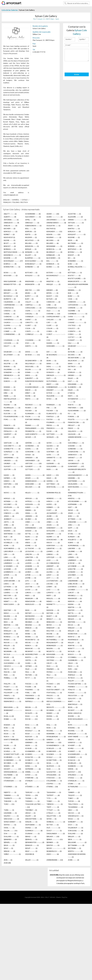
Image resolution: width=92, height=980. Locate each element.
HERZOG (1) (74, 498)
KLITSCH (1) (10, 540)
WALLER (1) (74, 836)
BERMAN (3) (75, 246)
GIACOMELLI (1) (76, 443)
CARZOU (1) (10, 311)
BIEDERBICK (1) (12, 255)
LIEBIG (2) (9, 584)
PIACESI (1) (31, 684)
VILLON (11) (11, 831)
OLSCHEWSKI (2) (12, 663)
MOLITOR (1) (54, 631)
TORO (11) (9, 804)
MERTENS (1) (77, 622)
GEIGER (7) (31, 437)
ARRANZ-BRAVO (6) (56, 223)
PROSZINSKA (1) (12, 698)
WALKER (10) (53, 836)
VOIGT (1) (54, 831)
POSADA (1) (77, 693)
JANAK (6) (9, 516)
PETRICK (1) (75, 678)
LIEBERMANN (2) (75, 581)
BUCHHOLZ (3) (11, 296)
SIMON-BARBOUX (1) (14, 772)
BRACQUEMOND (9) (13, 281)
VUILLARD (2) (75, 834)
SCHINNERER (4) (33, 751)
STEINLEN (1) (35, 782)
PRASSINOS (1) (32, 695)
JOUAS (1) (53, 525)
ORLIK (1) (73, 663)
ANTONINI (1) (11, 220)
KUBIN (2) (73, 543)
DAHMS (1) (53, 343)
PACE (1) (52, 666)
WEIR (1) (75, 839)
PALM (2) (31, 669)
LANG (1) (73, 554)
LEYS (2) (31, 581)
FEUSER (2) (31, 408)
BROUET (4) (11, 293)
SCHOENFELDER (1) (77, 754)
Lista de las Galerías (10, 10)
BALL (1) (30, 229)
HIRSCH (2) (53, 501)
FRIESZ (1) (74, 428)
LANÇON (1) (32, 554)
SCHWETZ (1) (31, 760)
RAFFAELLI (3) (34, 701)
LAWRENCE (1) (75, 560)
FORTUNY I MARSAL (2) (35, 421)
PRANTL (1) (9, 695)
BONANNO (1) (75, 261)
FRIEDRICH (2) (55, 428)
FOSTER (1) (53, 419)
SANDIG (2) (74, 739)
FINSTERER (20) (75, 408)
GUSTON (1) (10, 469)
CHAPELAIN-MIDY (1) (56, 317)
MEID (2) (8, 622)
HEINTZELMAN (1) (78, 488)
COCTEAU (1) (74, 325)
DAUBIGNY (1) (12, 352)
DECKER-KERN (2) (76, 358)
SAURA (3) (10, 745)
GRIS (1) (51, 460)
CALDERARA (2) (12, 302)
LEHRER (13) (32, 572)
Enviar (77, 74)
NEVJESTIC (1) (54, 651)
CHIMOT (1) (75, 319)
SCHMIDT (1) (74, 751)
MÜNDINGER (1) (55, 645)
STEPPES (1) (54, 784)
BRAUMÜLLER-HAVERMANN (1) (78, 286)
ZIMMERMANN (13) (55, 860)
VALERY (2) (31, 816)
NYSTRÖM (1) (54, 657)
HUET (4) (72, 507)
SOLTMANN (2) (11, 775)
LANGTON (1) (32, 557)
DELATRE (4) (11, 364)
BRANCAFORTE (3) (77, 281)
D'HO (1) (30, 343)
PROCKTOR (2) (76, 695)
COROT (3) (56, 336)
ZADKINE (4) (30, 854)
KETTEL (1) (32, 534)
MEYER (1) (54, 625)
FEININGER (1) (54, 405)
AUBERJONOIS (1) (33, 226)
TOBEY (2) (73, 798)
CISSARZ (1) (77, 322)
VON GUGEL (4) (76, 831)
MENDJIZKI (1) (54, 622)
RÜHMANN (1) (53, 734)
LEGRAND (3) (31, 569)
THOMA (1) (31, 798)
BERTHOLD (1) (75, 249)
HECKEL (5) (9, 487)
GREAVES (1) (11, 460)
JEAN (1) (73, 516)
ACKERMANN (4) (33, 214)
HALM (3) (51, 478)
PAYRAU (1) (54, 672)
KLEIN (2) (31, 537)
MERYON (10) (11, 625)
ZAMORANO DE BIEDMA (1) (77, 856)
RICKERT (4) (75, 710)
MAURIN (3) (10, 616)
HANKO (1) (9, 481)
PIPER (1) (51, 687)
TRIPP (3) (53, 807)
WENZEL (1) (10, 842)
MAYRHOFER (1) (34, 616)
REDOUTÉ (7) (56, 707)
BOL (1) (52, 261)
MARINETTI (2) (56, 606)
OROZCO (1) (13, 666)
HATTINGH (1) (53, 484)
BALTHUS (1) (51, 229)
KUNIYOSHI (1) (54, 545)
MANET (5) (10, 601)
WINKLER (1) (32, 845)
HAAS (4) (52, 469)
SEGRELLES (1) (75, 763)
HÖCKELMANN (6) (77, 501)
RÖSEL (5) (30, 728)
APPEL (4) (30, 220)
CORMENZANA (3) (12, 334)
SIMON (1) (73, 769)
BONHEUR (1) (53, 264)
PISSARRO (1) (11, 690)
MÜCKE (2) (32, 643)
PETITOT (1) (57, 679)
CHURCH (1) (13, 322)
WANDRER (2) (10, 839)
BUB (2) (73, 293)
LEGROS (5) (54, 569)
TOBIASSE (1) (10, 801)
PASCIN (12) (10, 672)
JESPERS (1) (53, 519)
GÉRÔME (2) (33, 443)
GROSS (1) (74, 460)
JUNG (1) (74, 525)
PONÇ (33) (30, 693)
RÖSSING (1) (74, 728)
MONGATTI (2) (11, 634)
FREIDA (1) (53, 425)
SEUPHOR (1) (53, 766)
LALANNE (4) (75, 551)
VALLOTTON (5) (54, 816)
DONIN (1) (32, 372)
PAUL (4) (30, 672)
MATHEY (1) (35, 613)
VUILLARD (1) (11, 836)
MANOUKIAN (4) (33, 601)
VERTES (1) (10, 825)
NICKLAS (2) (74, 651)
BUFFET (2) (32, 296)
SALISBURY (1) (35, 739)
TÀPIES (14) (31, 795)
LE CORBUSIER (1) (53, 563)
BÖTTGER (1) (75, 273)
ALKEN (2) (55, 217)
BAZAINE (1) (74, 237)
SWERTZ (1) (10, 792)
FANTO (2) (32, 399)
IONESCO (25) (11, 513)
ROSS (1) (51, 728)
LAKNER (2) (53, 551)
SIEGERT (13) (12, 769)
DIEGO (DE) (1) (32, 366)
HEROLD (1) (9, 498)
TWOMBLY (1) (31, 810)
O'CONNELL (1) (77, 657)
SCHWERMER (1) (12, 760)
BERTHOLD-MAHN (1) (14, 252)
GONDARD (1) (75, 449)
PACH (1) (73, 666)
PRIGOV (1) (53, 695)
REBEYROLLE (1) (75, 704)
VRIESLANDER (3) (56, 834)
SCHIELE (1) (10, 751)
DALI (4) (73, 343)
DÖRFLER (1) (75, 372)
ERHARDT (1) (55, 390)
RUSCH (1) (9, 737)
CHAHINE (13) (53, 314)
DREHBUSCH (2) (12, 375)
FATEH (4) (52, 399)
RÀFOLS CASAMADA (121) (56, 703)
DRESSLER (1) (56, 375)
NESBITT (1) (76, 648)
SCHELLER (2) (54, 748)
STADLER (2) (10, 778)
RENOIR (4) (34, 710)
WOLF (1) (8, 848)
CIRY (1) (52, 322)
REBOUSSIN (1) (11, 707)
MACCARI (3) (10, 595)
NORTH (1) (31, 657)
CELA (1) (53, 311)
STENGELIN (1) (76, 781)
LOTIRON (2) (10, 587)
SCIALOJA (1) (74, 760)
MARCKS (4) (75, 601)
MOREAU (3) (11, 637)
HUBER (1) (32, 507)
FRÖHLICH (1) (10, 431)
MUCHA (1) (11, 643)
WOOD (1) (56, 848)
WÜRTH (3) (75, 851)
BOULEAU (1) (32, 275)
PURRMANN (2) (32, 698)
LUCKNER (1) (78, 590)
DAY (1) (51, 352)
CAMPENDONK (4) (13, 305)
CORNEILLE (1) (34, 334)
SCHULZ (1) (54, 757)
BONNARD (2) (32, 267)
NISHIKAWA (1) (55, 654)
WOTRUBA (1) (74, 848)
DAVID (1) (31, 352)
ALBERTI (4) (10, 217)
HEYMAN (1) (10, 501)
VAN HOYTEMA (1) (33, 819)
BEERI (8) (73, 240)
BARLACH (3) (74, 231)
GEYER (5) (54, 443)
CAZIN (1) (33, 311)
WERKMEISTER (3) (35, 842)
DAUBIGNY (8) (77, 347)
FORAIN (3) (73, 416)
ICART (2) (52, 510)
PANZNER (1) (53, 669)
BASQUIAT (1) (77, 234)
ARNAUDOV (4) (11, 223)
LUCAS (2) (31, 590)
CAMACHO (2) (53, 302)
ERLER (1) (73, 390)
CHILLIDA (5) (54, 319)
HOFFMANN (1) (75, 504)
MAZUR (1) (10, 619)
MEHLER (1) (74, 619)
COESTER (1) (10, 328)
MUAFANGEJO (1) (76, 640)
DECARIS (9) (74, 355)
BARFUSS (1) (31, 231)
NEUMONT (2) (33, 651)
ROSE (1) (9, 728)
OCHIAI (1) (9, 660)
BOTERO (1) (54, 273)
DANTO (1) (31, 346)
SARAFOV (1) (75, 742)
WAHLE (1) (31, 836)
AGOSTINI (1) (74, 214)
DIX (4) (72, 369)
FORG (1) (10, 419)
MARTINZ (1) (10, 610)
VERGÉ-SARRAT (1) (12, 822)
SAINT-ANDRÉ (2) (78, 737)
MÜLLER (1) (74, 643)
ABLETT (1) (10, 214)
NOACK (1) (74, 654)
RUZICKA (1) (32, 737)
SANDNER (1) (31, 742)
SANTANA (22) (54, 742)
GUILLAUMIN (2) (55, 466)
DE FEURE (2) (75, 352)
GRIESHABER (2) (32, 460)
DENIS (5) (52, 364)
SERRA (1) (31, 766)
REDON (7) (31, 707)
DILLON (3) (33, 369)
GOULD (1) (30, 455)
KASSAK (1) (31, 531)
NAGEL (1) (9, 648)
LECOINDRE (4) (76, 566)
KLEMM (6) (53, 537)
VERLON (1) (31, 822)
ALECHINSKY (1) (33, 217)
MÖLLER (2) (74, 631)
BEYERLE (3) (75, 252)
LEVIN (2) (8, 578)
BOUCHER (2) (11, 275)
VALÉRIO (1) (11, 816)
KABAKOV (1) (10, 528)
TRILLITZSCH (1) (76, 804)
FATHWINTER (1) (77, 400)
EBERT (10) (52, 384)
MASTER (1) (75, 610)
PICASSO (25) (53, 684)
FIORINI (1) (10, 411)
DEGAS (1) (9, 361)
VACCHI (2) (74, 813)
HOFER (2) (51, 504)
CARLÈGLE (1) (9, 308)
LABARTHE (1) (54, 548)
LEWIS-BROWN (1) (12, 581)
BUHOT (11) (52, 296)
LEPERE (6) (33, 575)
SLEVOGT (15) (74, 772)
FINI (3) (51, 408)
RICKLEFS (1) (31, 713)
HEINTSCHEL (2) (55, 487)
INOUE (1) (73, 510)
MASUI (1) (11, 613)
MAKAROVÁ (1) (75, 598)
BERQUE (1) (31, 249)
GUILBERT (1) (33, 466)
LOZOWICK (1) (75, 587)
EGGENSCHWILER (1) (35, 387)
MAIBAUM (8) (32, 598)
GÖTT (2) (9, 455)
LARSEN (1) (73, 557)
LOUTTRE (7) (32, 587)
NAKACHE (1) (33, 648)
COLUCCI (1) (74, 328)
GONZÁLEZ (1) (11, 452)
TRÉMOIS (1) (55, 804)
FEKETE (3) (74, 405)
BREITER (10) (32, 290)
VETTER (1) (53, 825)
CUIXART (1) (75, 340)
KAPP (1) (73, 528)
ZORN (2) (74, 860)
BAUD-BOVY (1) (9, 237)
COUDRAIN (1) (11, 340)
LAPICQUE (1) (54, 557)
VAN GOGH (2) (11, 819)
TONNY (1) (53, 801)
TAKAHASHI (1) (54, 792)
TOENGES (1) (32, 801)
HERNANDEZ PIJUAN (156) (77, 494)
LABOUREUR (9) (13, 551)
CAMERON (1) (77, 302)
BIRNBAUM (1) (53, 255)
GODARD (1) (75, 446)
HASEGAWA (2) (33, 484)
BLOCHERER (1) (53, 258)
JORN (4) (9, 525)
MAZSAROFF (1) (76, 616)
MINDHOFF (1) (53, 628)
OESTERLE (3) (54, 660)
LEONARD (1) (75, 572)
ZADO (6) (53, 854)
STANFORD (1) (32, 778)
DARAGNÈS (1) (55, 346)
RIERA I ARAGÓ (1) (75, 713)
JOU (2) (30, 525)
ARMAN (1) (77, 220)
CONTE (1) (32, 331)
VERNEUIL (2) (56, 822)
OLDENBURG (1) (75, 660)
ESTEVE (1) (53, 393)
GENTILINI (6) (11, 443)
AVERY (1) (74, 226)
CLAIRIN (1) (12, 325)
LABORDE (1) (74, 548)
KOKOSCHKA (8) (55, 540)
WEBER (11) (55, 839)
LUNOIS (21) (33, 593)
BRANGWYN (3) (33, 284)
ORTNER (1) (31, 666)
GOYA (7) (53, 455)
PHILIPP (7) (76, 681)
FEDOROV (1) (33, 405)
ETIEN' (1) (71, 393)
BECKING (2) (53, 240)
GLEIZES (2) (53, 446)
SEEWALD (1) (32, 763)
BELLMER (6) (53, 243)
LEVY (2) (73, 578)
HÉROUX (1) (31, 498)
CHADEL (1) (10, 314)
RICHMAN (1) (54, 710)
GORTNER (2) (53, 452)
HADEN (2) (35, 475)
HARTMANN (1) (76, 481)
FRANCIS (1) (9, 425)
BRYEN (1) (52, 293)
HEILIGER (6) (33, 487)
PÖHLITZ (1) (74, 690)
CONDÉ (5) (10, 331)
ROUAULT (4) (33, 731)
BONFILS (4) (10, 264)
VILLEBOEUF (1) (76, 828)
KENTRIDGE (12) (12, 534)
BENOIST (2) (10, 246)
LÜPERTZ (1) (53, 593)
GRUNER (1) (10, 463)
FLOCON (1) (10, 414)
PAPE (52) (73, 669)
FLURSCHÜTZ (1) (54, 414)
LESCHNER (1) (75, 575)
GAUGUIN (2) (74, 434)
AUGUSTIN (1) (53, 226)
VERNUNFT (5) (75, 822)
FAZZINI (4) (10, 405)
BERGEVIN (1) (32, 246)
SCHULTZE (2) (33, 757)
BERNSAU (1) (10, 249)
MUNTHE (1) (75, 645)
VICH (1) (73, 825)
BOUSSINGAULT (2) (56, 277)
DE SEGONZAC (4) (57, 356)
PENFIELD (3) (75, 675)
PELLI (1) (51, 675)
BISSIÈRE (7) (10, 258)
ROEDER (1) (9, 725)
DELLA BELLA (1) (33, 364)
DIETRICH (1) (75, 366)
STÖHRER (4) (32, 787)
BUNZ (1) (74, 296)
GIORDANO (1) (32, 446)
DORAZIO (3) (53, 372)
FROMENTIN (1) (33, 431)
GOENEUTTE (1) (12, 449)
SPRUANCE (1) (75, 775)
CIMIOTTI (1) (31, 322)
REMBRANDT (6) (13, 712)
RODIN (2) (53, 719)
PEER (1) (9, 675)
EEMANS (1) (10, 387)
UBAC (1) (73, 810)
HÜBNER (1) (53, 507)
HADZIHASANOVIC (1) (78, 475)
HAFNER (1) (10, 478)
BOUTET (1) (74, 275)
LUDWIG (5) (11, 593)
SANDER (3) (53, 739)
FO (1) (72, 414)
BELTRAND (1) (75, 243)
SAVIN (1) (31, 745)
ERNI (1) (8, 393)
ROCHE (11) (31, 719)
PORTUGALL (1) (54, 693)
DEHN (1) (51, 361)
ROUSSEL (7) (75, 731)
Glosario (58, 897)
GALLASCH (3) (75, 431)
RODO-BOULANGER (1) (78, 720)
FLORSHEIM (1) (33, 414)
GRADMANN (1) (11, 458)
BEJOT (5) (10, 243)
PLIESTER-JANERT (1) (55, 690)
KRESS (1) (31, 543)
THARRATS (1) (12, 798)
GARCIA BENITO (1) (35, 434)
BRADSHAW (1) (33, 281)
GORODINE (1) (32, 452)
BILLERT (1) (31, 255)
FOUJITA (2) (78, 419)
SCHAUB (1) (31, 748)
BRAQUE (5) (53, 284)
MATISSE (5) (53, 613)
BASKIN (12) (53, 234)
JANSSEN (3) (31, 516)
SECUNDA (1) (11, 763)
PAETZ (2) (9, 669)
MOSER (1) (10, 640)
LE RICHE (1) (74, 563)
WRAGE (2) (9, 851)
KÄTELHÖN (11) (55, 531)
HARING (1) (52, 481)
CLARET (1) (31, 325)
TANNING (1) (11, 795)
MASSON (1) (53, 610)
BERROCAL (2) (54, 249)
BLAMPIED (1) (33, 258)
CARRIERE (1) (75, 308)
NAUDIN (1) (53, 648)
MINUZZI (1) (75, 628)
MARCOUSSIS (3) (12, 604)
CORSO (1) (74, 334)
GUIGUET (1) (13, 466)
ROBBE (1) (10, 719)
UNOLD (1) (30, 813)
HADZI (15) (53, 475)
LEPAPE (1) (10, 575)
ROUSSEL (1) (54, 731)
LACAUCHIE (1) (34, 551)
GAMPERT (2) (10, 434)
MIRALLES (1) (10, 631)
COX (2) (52, 340)
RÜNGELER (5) (77, 734)
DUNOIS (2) (10, 381)
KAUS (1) (72, 531)
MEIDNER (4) (32, 622)
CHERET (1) (31, 319)
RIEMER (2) (53, 713)
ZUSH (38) (7, 863)
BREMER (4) (52, 290)
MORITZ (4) (74, 637)
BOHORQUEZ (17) (13, 261)
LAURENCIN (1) (11, 560)
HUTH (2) (10, 510)
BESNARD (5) (32, 252)
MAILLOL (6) (53, 598)
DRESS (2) (31, 375)
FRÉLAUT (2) (74, 425)
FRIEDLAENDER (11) (34, 428)
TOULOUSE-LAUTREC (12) (35, 806)
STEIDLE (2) (75, 778)
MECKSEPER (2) (34, 619)
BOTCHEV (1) (31, 273)
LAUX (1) (52, 560)
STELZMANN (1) (54, 781)
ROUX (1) (9, 734)
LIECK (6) (32, 584)
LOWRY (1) (51, 587)
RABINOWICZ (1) (12, 701)
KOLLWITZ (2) (75, 540)
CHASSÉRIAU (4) (13, 319)
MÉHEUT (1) (54, 619)
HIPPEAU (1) (33, 501)
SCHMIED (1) (34, 754)
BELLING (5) (31, 243)
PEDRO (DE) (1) (75, 672)
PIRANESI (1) (78, 687)
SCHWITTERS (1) (54, 760)
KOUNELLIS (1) (11, 543)
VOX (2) (10, 834)
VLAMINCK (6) (34, 831)
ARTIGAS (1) (76, 223)
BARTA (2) (31, 234)
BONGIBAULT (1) (33, 264)
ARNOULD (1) (32, 223)
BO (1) (72, 258)
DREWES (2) (75, 375)
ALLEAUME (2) (75, 217)
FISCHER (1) (31, 411)
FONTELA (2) (53, 416)
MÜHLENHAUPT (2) (55, 643)
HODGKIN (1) (32, 504)
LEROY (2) (53, 575)
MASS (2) (31, 610)
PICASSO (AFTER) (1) (77, 684)
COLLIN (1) (52, 328)
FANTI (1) (73, 396)
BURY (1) (29, 299)
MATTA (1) (74, 613)
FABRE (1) (10, 396)
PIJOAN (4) (31, 687)
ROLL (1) (51, 725)
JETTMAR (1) (75, 519)
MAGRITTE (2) (11, 598)
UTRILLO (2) (53, 813)
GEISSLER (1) (52, 437)
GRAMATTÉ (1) (54, 458)
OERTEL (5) (31, 660)
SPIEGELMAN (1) (53, 775)
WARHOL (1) (31, 839)
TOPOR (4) (74, 801)
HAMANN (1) (74, 478)
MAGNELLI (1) (75, 595)
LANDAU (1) (52, 554)
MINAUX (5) (31, 628)
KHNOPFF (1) (54, 534)
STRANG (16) (52, 787)
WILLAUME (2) (77, 842)
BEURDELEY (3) (54, 252)
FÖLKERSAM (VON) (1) (14, 416)
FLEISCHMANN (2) (77, 411)
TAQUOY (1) (75, 795)
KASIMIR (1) (10, 531)
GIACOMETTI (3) (12, 446)
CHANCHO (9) (11, 317)
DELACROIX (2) (76, 361)
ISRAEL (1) (31, 513)
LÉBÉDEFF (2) (53, 566)
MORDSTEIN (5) (77, 634)
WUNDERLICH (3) (54, 851)
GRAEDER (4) (31, 458)
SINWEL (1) (32, 772)
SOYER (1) (31, 775)
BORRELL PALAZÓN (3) (77, 268)
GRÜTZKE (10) (33, 463)
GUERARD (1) (53, 463)
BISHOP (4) (74, 255)
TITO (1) (52, 798)
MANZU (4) (53, 601)
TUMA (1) (9, 810)
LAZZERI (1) (32, 563)
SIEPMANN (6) (33, 769)
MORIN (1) (32, 637)
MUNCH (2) (31, 645)
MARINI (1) (74, 604)
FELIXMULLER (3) (12, 408)
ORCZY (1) (52, 663)
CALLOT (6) (32, 302)
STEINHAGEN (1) (12, 781)
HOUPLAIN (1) (11, 507)
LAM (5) (9, 554)
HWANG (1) (30, 510)
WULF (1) (31, 851)
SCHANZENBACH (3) (55, 745)
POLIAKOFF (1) (11, 693)
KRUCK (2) (53, 543)
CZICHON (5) (11, 343)
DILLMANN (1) (12, 369)
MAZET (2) (52, 616)
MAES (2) (30, 595)
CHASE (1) (76, 317)
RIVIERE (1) (74, 716)
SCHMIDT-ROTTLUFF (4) (14, 754)
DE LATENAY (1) (12, 355)
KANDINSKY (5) (54, 528)
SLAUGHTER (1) (54, 772)
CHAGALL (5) (31, 314)
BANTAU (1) (74, 229)
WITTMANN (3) (76, 845)
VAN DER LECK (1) (76, 816)
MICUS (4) (74, 625)
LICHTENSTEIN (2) (54, 581)
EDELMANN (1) (75, 384)
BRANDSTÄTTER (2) (12, 284)
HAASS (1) (9, 475)
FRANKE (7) (32, 425)
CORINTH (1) (74, 331)
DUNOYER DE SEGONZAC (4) (34, 383)
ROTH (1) (9, 731)
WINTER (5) (53, 845)
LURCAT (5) (74, 593)
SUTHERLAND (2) (77, 788)
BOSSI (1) (10, 273)
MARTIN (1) (74, 607)
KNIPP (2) (31, 540)
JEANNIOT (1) (13, 519)
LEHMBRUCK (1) (12, 572)
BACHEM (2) (10, 229)
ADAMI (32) (53, 214)
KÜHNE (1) (31, 545)
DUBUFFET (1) (32, 378)
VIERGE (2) (31, 828)
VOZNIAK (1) (32, 834)
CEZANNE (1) (74, 311)
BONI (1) (73, 264)
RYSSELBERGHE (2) (56, 737)
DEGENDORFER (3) (34, 361)
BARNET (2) (9, 234)
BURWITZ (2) (10, 299)
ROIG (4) (32, 725)
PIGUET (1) (11, 687)
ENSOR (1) (31, 390)
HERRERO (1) (54, 498)
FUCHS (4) (52, 431)
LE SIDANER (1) (11, 566)
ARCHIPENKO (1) (56, 220)
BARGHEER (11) (54, 231)
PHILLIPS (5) (10, 684)
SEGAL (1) (52, 763)
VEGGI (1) (74, 819)
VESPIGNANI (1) (33, 825)
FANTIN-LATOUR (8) (12, 400)
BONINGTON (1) (12, 267)
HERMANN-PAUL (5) (54, 493)
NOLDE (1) (9, 657)
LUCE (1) (53, 590)
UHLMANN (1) (10, 813)
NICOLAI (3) (14, 654)
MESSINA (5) (33, 625)
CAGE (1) (73, 299)
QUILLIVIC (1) (75, 698)
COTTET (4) (75, 337)
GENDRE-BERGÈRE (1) (78, 439)
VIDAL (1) (9, 828)
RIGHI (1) (32, 716)
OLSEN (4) (31, 663)
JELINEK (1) (31, 519)
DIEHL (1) (54, 366)
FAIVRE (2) (30, 396)
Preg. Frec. (65, 897)
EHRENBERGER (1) (57, 387)
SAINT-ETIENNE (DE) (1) (11, 741)
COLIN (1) (30, 328)
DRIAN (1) (12, 378)
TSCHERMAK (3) (75, 807)
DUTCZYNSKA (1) (56, 381)
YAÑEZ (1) (12, 854)
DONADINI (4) (12, 372)
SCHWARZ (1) (75, 757)
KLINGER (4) (74, 537)
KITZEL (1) (74, 534)
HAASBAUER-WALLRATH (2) (77, 471)
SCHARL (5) (10, 748)
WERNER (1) (52, 842)
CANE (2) (51, 305)
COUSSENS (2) (33, 340)
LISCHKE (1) (52, 584)
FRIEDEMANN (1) (12, 428)
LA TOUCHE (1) (33, 548)
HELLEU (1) (32, 493)
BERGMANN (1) (54, 246)
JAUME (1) (52, 516)
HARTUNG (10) (11, 484)
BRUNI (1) (31, 293)
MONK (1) (31, 634)
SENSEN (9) (9, 766)
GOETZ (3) (52, 449)
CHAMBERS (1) (78, 314)
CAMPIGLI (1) (33, 305)
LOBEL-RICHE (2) (76, 584)
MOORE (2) (52, 634)
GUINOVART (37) (76, 466)
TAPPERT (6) (53, 795)
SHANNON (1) (75, 766)
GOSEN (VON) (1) (76, 452)
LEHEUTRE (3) (75, 569)
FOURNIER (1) (56, 422)
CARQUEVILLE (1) (54, 308)
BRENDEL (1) (74, 290)
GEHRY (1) (9, 437)
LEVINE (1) (31, 578)
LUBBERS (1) (11, 590)
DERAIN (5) (10, 366)
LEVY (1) (53, 578)
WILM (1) (9, 845)
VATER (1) (51, 819)
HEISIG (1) (10, 493)
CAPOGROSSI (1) (77, 305)
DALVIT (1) (10, 346)
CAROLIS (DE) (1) (33, 308)
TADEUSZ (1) (32, 792)
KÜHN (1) (9, 545)
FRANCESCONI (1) (76, 422)
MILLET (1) (12, 628)
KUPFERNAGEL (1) (76, 545)
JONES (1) (32, 522)
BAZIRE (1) (10, 240)
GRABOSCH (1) (75, 455)
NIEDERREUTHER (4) (35, 654)
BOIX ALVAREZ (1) (34, 261)
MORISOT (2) (53, 637)
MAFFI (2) (51, 595)
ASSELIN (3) (10, 226)
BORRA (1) (53, 267)
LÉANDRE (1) (32, 566)
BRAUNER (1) (10, 290)
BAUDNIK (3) (54, 237)
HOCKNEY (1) (10, 504)
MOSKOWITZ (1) (32, 640)
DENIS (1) (74, 364)
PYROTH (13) (53, 698)
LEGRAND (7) (10, 569)
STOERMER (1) (10, 787)
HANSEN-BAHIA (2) (35, 481)
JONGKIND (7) (77, 522)
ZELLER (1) (32, 860)
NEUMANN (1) (10, 651)
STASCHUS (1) (54, 778)
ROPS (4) (78, 725)
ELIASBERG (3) (74, 387)
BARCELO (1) (11, 231)
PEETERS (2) (31, 675)
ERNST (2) (30, 393)
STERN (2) (74, 784)
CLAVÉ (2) (52, 325)
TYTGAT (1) (53, 810)
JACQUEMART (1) (55, 513)
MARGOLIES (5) (33, 604)
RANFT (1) (74, 701)
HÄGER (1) (32, 478)
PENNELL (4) (10, 678)
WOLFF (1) (31, 848)
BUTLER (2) (52, 299)
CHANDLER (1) (35, 317)
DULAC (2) (73, 378)
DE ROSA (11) (33, 355)
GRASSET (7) (75, 458)
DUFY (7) (51, 378)
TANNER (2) (74, 792)
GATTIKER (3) (54, 434)
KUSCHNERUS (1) (12, 548)
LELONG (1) (53, 572)
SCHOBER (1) (54, 754)
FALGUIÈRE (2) (55, 396)
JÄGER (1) (74, 513)
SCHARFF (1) (74, 745)
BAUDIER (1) (31, 237)
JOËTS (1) (9, 522)
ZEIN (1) (8, 860)
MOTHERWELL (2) (55, 640)
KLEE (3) (8, 537)
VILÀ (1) (53, 828)
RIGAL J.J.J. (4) (9, 716)
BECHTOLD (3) (32, 240)
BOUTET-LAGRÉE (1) (77, 278)
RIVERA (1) (52, 716)
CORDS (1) (52, 331)
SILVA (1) (53, 769)
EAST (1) (73, 381)
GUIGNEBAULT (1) (76, 463)
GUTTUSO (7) (32, 469)
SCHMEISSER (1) (54, 751)
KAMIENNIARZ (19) (34, 528)
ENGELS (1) (10, 390)
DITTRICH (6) (53, 369)
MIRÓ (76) (30, 631)
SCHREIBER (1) (12, 757)
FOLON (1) (33, 416)
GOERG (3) (32, 449)
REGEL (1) (73, 707)
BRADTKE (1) (53, 281)
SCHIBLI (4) (76, 748)
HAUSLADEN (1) (75, 484)
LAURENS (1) (33, 560)
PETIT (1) (31, 678)
